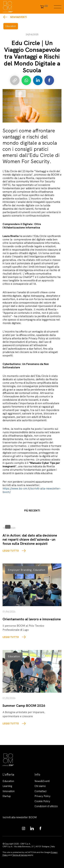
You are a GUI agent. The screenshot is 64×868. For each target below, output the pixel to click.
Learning (7, 786)
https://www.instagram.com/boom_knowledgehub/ (24, 828)
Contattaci (40, 791)
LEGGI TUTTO (11, 551)
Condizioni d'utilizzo (46, 806)
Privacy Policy (42, 796)
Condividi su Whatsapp (26, 80)
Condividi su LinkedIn (38, 80)
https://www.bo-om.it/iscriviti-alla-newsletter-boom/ (32, 490)
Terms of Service (20, 855)
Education (8, 781)
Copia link (15, 80)
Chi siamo (40, 786)
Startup (7, 796)
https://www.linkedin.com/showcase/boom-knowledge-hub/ (32, 828)
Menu (58, 7)
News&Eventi (19, 17)
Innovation (9, 791)
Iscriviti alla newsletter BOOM (20, 817)
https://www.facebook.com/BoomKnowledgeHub (40, 828)
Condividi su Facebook (49, 80)
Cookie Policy (42, 801)
